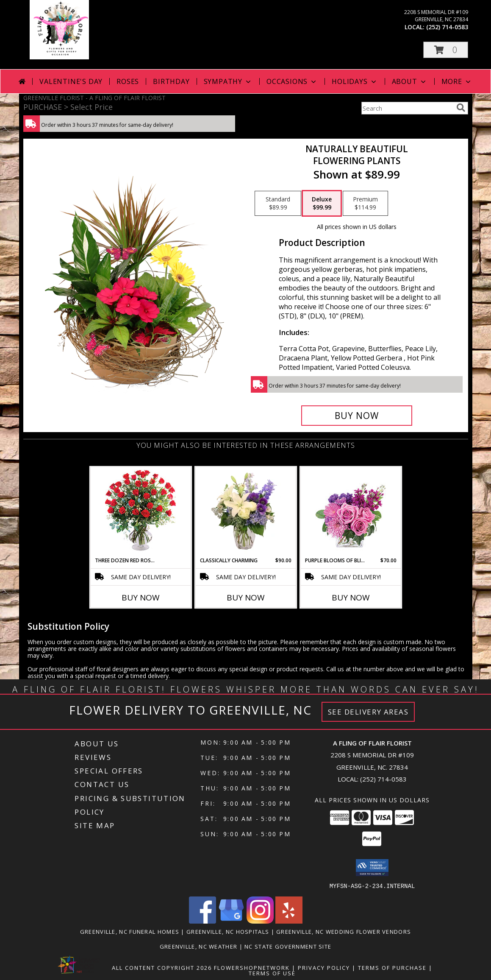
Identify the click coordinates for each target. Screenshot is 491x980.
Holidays (355, 81)
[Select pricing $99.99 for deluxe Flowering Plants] (322, 204)
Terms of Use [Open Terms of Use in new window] (272, 973)
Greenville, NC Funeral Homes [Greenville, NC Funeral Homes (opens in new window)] (130, 931)
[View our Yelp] (289, 921)
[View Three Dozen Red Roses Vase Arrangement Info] (140, 512)
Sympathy (228, 81)
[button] (446, 50)
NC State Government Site (288, 946)
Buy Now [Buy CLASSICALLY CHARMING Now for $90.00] (246, 597)
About (410, 81)
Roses (128, 81)
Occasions (292, 81)
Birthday (171, 81)
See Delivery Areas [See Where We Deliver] (368, 712)
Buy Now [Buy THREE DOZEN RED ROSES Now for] (141, 597)
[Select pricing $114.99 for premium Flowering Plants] (365, 204)
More (457, 81)
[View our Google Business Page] (231, 921)
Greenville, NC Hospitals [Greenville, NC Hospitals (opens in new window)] (228, 931)
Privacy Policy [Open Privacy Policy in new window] (324, 967)
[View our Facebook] (203, 921)
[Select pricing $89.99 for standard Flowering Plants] (278, 204)
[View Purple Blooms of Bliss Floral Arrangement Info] (351, 512)
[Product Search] (407, 108)
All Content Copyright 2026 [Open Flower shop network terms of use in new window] (162, 967)
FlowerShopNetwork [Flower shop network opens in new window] (252, 967)
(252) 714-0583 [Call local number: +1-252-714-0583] (447, 27)
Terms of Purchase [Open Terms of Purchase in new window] (392, 967)
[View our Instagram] (260, 921)
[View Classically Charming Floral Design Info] (245, 512)
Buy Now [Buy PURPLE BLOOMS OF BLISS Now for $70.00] (351, 597)
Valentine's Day (71, 81)
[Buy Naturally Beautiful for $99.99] (357, 416)
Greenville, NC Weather (199, 946)
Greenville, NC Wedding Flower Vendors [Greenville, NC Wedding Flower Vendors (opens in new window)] (344, 931)
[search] (461, 108)
